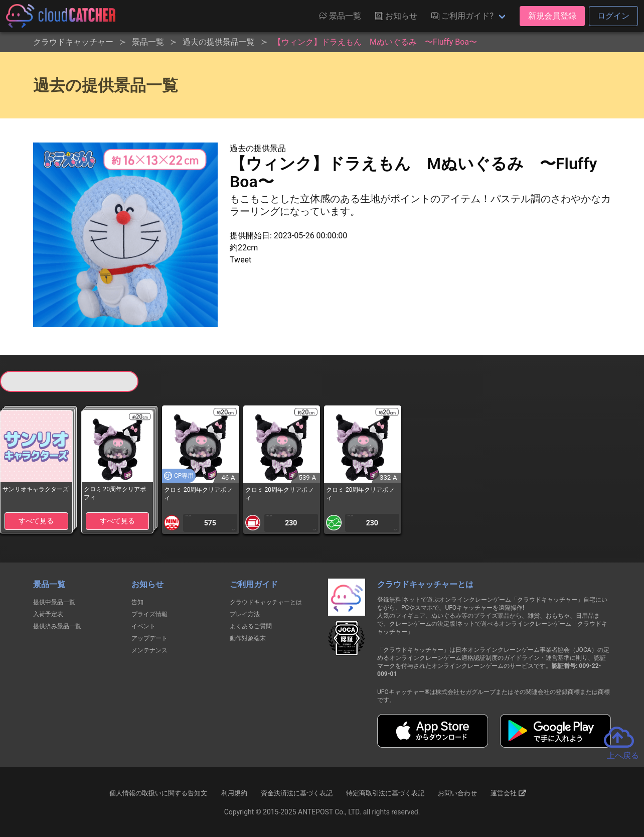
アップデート (149, 638)
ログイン (613, 16)
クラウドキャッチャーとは (266, 602)
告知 (137, 602)
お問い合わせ (457, 793)
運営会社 (508, 793)
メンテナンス (149, 650)
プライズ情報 (149, 614)
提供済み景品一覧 (57, 626)
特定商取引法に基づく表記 (385, 793)
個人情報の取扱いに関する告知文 (158, 793)
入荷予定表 (48, 614)
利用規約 (234, 793)
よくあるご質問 (251, 626)
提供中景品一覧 (54, 602)
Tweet (240, 260)
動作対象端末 (248, 638)
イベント (143, 626)
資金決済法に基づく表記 (297, 793)
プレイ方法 (245, 614)
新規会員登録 (552, 16)
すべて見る (36, 521)
